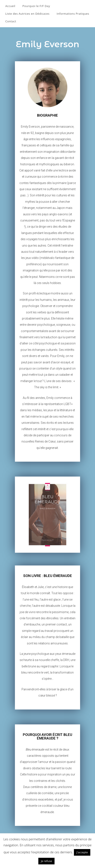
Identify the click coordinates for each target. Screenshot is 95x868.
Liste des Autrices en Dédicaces (27, 14)
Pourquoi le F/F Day (36, 6)
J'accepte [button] (82, 852)
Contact (11, 21)
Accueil (10, 6)
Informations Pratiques (73, 14)
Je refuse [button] (47, 861)
